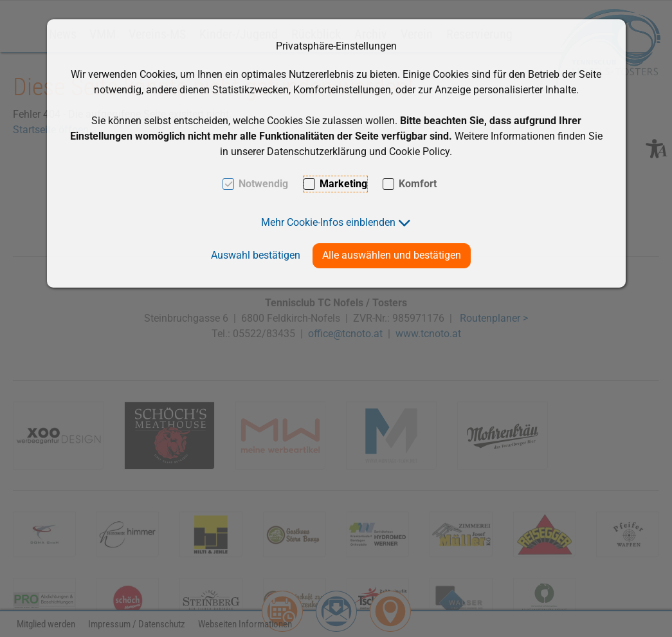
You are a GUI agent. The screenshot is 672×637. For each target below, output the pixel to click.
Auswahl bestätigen (256, 255)
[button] (336, 222)
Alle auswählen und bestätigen (392, 255)
